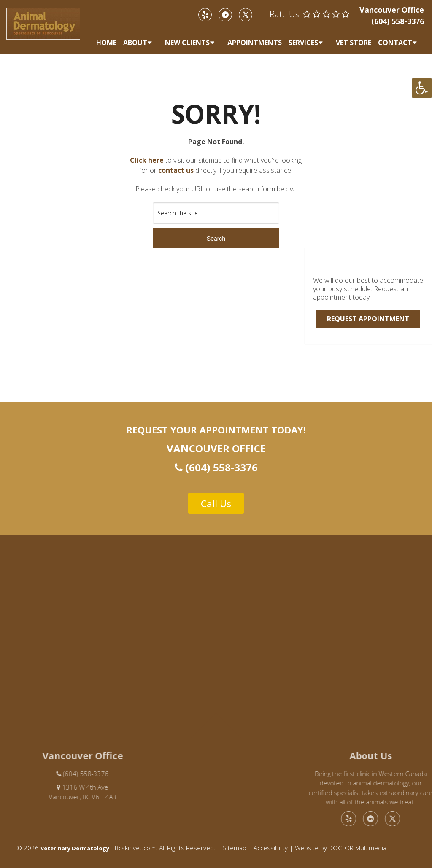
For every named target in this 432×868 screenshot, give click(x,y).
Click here (147, 160)
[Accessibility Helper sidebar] (422, 88)
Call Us (216, 503)
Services (303, 43)
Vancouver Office (392, 10)
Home (106, 43)
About (135, 43)
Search (216, 239)
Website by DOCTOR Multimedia (341, 848)
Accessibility (271, 848)
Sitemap (235, 848)
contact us (176, 170)
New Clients (187, 43)
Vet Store (354, 43)
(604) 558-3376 (398, 21)
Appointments (255, 43)
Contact (395, 43)
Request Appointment (368, 319)
